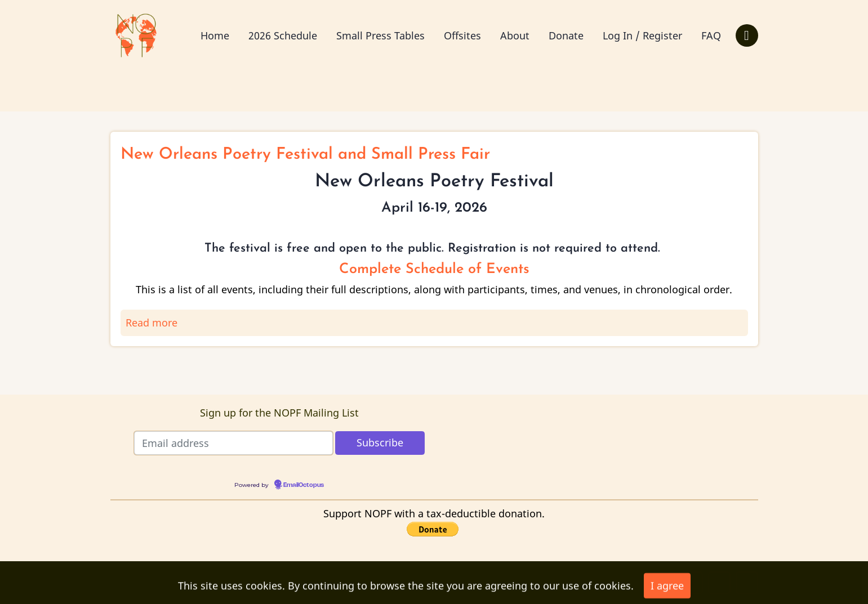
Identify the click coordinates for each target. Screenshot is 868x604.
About (515, 35)
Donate (566, 35)
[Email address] (233, 443)
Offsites (462, 35)
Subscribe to (119, 365)
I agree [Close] (667, 589)
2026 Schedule (283, 35)
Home (215, 35)
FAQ (711, 35)
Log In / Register (642, 35)
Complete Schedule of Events (434, 269)
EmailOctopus (304, 485)
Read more (152, 323)
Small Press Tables (380, 35)
